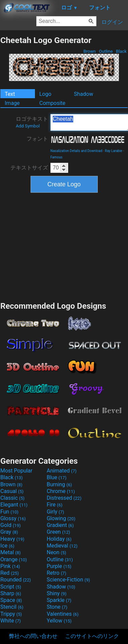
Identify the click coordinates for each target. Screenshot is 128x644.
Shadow (83, 94)
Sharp (11, 593)
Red (10, 573)
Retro (56, 573)
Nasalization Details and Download (76, 151)
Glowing (61, 518)
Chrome (61, 491)
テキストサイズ (29, 168)
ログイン (112, 22)
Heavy (12, 539)
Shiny (57, 593)
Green (58, 532)
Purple (59, 566)
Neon (56, 552)
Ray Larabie (114, 151)
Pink (10, 566)
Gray (9, 532)
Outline (106, 51)
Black (121, 51)
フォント (37, 139)
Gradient (60, 525)
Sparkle (59, 600)
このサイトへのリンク (92, 636)
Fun (9, 512)
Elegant (14, 505)
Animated (62, 471)
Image (12, 103)
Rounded (16, 580)
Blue (57, 477)
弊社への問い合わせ (33, 636)
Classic (12, 498)
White (11, 621)
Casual (12, 491)
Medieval (62, 546)
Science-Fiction (68, 580)
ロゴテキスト (32, 122)
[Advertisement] (64, 246)
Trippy (11, 614)
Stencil (12, 607)
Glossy (13, 518)
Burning (59, 484)
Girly (55, 512)
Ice (7, 546)
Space (11, 600)
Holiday (59, 539)
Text (10, 94)
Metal (11, 552)
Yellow (59, 621)
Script (11, 587)
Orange (14, 559)
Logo (45, 94)
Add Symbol (28, 126)
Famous (56, 157)
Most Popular (16, 471)
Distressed (64, 498)
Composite (52, 103)
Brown (90, 51)
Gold (11, 525)
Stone (57, 607)
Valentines (63, 614)
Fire (55, 505)
